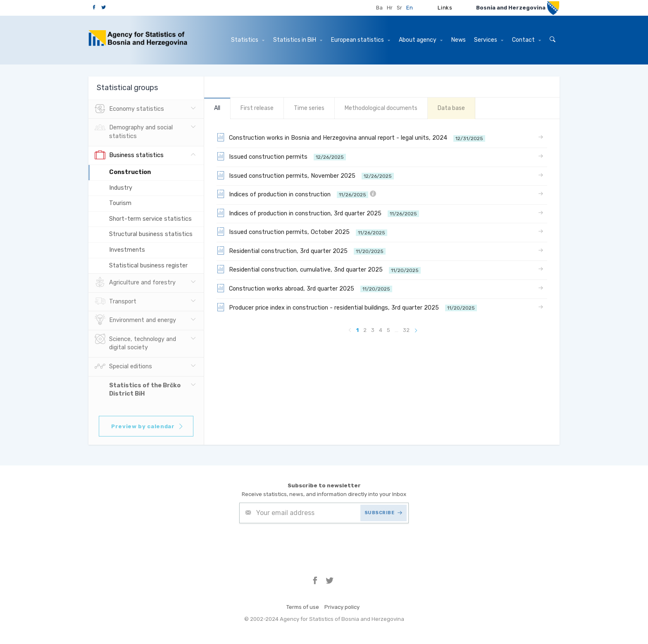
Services (489, 40)
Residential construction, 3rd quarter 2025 (301, 250)
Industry (121, 188)
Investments (127, 250)
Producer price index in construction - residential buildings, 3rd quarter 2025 (347, 307)
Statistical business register (148, 266)
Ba (379, 8)
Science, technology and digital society (135, 343)
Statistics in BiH (298, 40)
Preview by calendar (147, 426)
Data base (451, 108)
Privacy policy (342, 607)
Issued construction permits (281, 156)
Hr (390, 8)
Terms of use (303, 607)
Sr (399, 8)
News (459, 40)
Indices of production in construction (296, 194)
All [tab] (217, 108)
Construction (130, 172)
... (397, 330)
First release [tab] (257, 108)
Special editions (123, 367)
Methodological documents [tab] (381, 108)
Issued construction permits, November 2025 (305, 175)
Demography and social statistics (134, 131)
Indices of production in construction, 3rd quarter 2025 (318, 213)
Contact (526, 40)
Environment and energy (135, 320)
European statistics (361, 40)
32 (406, 330)
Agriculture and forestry (135, 283)
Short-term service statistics (150, 219)
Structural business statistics (151, 234)
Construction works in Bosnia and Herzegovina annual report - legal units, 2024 (351, 137)
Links (445, 8)
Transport (116, 302)
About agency (421, 40)
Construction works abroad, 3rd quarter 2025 (304, 288)
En (410, 8)
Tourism (120, 203)
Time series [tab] (309, 108)
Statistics (248, 40)
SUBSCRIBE (384, 513)
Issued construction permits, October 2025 (302, 231)
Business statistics (129, 155)
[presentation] (302, 544)
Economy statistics (129, 109)
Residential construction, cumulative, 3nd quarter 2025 (319, 269)
